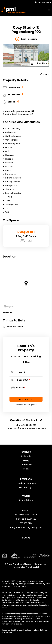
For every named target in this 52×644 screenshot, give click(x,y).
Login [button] (26, 469)
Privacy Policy (20, 586)
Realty (26, 460)
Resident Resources (26, 483)
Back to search (26, 39)
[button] (26, 543)
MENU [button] (49, 10)
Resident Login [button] (26, 487)
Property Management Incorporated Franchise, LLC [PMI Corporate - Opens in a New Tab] (30, 566)
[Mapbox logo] (9, 307)
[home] (13, 10)
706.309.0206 (44, 2)
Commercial (26, 465)
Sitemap (7, 586)
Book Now (26, 399)
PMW (48, 584)
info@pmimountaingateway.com (30, 428)
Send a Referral (26, 500)
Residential (26, 456)
